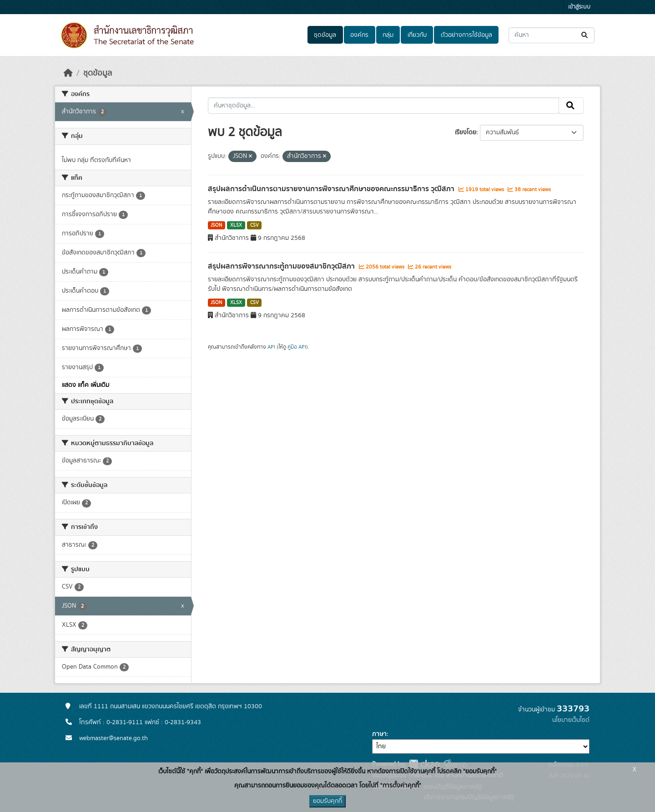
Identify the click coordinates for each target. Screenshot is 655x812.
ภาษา (379, 734)
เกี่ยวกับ (417, 35)
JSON (216, 225)
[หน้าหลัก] (68, 73)
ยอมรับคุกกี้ (327, 801)
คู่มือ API (297, 347)
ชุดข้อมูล (325, 35)
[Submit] (585, 35)
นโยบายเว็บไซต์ (571, 720)
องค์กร (359, 35)
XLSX (236, 225)
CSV (254, 225)
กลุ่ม (388, 35)
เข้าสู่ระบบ (579, 7)
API (271, 347)
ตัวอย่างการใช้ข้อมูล (466, 35)
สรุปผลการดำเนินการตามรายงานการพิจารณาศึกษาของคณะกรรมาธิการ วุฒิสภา (332, 189)
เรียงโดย (466, 132)
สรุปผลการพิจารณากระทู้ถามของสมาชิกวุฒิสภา (282, 266)
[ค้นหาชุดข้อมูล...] (552, 35)
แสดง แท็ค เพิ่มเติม (86, 385)
